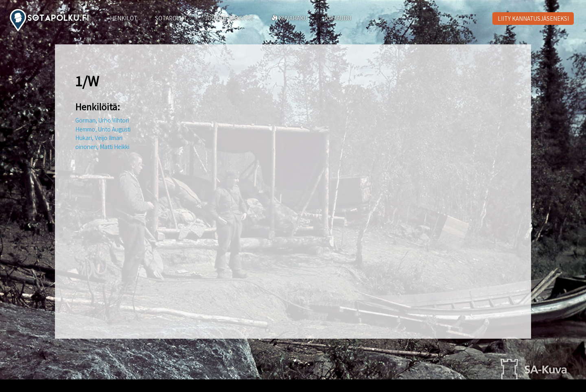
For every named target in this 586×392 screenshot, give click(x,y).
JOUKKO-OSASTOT (229, 18)
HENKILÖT (124, 18)
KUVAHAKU (289, 18)
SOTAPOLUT (171, 18)
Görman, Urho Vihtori (102, 120)
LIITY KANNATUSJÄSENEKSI (533, 19)
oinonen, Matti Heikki (102, 147)
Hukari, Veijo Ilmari (99, 138)
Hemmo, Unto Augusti (103, 129)
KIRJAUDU (338, 18)
